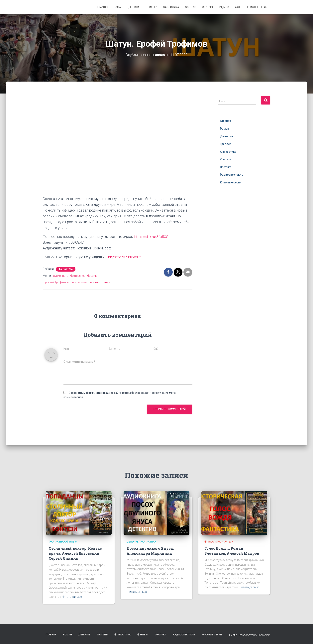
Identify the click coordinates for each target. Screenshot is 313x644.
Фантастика (171, 7)
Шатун (106, 282)
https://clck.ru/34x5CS (152, 237)
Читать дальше (72, 597)
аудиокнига (61, 276)
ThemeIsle (264, 635)
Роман (118, 7)
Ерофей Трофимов (56, 282)
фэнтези (94, 282)
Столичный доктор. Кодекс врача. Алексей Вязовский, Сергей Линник (75, 553)
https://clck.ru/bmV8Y (125, 257)
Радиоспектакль (230, 7)
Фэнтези (191, 7)
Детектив (134, 7)
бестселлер (78, 276)
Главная (103, 7)
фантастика (79, 282)
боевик (92, 276)
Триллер (152, 7)
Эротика (208, 7)
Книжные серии (257, 7)
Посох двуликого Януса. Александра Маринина (150, 551)
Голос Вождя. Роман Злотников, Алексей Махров (232, 551)
